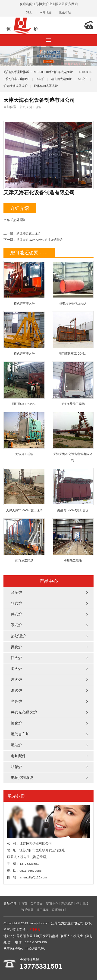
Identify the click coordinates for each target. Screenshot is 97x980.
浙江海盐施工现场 (29, 232)
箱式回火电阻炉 (71, 78)
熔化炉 (16, 723)
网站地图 (45, 12)
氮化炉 (16, 647)
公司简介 (38, 904)
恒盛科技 (35, 930)
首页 (23, 106)
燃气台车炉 (20, 734)
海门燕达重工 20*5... (73, 332)
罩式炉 (16, 625)
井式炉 (16, 614)
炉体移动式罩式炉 (61, 85)
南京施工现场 (24, 540)
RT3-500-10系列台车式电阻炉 (54, 71)
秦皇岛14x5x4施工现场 (73, 490)
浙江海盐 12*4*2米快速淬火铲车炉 (41, 238)
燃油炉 (16, 745)
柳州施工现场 (73, 540)
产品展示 (70, 904)
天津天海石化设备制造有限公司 (73, 436)
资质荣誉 (28, 910)
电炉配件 (18, 756)
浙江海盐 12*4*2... (24, 383)
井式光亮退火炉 (24, 712)
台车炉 (49, 78)
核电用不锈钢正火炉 (73, 282)
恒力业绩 (12, 910)
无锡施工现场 (24, 433)
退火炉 (16, 668)
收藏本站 (66, 12)
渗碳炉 (16, 690)
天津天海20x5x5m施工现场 (24, 490)
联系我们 (60, 910)
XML (28, 12)
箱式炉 (16, 603)
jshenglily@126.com (34, 877)
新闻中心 (54, 904)
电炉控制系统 (22, 777)
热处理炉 (18, 636)
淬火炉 (16, 679)
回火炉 (16, 658)
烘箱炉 (16, 767)
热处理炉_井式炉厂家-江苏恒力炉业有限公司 (34, 25)
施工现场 (36, 106)
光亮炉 (16, 701)
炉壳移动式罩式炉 (29, 85)
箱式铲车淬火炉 (24, 282)
